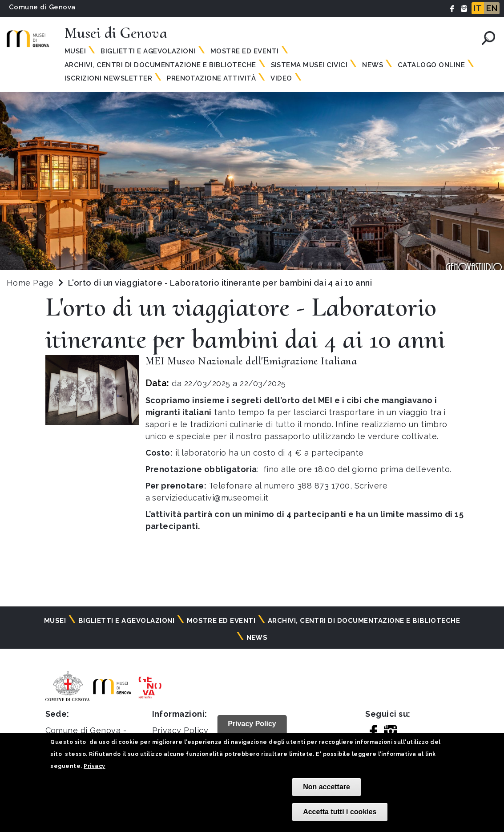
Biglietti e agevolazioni (148, 51)
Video (281, 78)
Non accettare (327, 787)
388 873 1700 (324, 486)
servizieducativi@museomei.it (210, 498)
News (373, 65)
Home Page (30, 283)
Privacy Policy (180, 730)
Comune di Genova (42, 7)
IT (478, 8)
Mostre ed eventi (245, 51)
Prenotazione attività (211, 78)
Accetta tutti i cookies (340, 812)
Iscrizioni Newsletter (108, 78)
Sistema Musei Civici (309, 65)
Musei (75, 51)
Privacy (94, 766)
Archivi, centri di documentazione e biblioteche (160, 65)
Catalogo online (431, 65)
